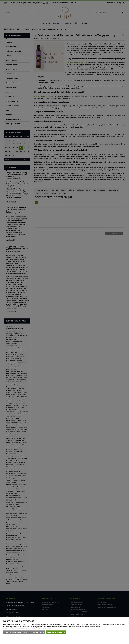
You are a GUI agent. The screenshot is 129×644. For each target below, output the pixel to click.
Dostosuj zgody (37, 632)
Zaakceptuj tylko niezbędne (16, 632)
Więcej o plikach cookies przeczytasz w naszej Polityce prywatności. (27, 628)
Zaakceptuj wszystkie (56, 632)
